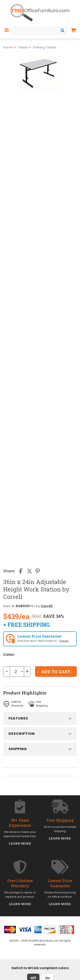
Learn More (20, 843)
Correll (47, 606)
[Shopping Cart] (73, 30)
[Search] (63, 31)
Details (64, 641)
